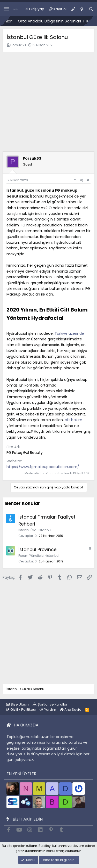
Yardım (50, 710)
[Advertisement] (48, 103)
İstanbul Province (38, 550)
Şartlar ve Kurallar (53, 704)
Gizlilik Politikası (23, 710)
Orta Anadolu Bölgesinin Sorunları (56, 21)
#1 (89, 180)
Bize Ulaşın (20, 704)
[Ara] (91, 9)
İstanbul (45, 530)
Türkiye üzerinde (69, 333)
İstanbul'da (27, 530)
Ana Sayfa (71, 710)
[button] (6, 9)
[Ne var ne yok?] (82, 9)
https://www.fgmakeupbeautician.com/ (43, 467)
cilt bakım (73, 420)
